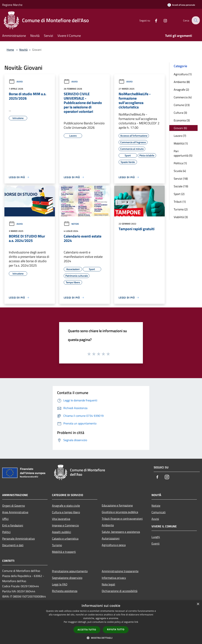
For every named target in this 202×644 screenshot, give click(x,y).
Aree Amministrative (15, 512)
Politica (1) (180, 163)
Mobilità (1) (181, 143)
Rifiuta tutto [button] (116, 629)
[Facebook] (154, 20)
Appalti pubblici (62, 532)
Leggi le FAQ (60, 584)
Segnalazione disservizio (67, 578)
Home (10, 50)
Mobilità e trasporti (64, 552)
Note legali (108, 584)
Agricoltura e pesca (114, 545)
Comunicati (159, 512)
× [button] (198, 604)
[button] (101, 638)
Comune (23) (182, 105)
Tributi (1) (180, 202)
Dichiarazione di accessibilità (120, 591)
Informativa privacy (114, 578)
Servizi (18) (181, 179)
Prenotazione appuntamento (70, 571)
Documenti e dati (13, 545)
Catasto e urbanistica (65, 539)
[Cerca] (195, 20)
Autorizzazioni (111, 538)
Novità (23, 50)
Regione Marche (12, 5)
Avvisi (16, 82)
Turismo (57, 545)
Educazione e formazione (117, 505)
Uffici (5, 519)
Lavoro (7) (180, 136)
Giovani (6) (180, 128)
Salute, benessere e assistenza (121, 532)
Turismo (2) (181, 209)
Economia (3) (182, 120)
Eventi (156, 543)
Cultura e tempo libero (66, 512)
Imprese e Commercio (65, 525)
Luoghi (156, 537)
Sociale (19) (181, 186)
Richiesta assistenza (65, 591)
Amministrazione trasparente (120, 571)
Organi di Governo (13, 506)
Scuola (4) (180, 171)
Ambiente (108, 525)
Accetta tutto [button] (87, 630)
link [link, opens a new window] (136, 622)
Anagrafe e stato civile (66, 506)
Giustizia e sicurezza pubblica (120, 512)
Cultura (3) (180, 113)
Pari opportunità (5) (183, 153)
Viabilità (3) (181, 217)
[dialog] (101, 622)
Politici (6, 532)
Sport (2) (179, 194)
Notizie (71, 224)
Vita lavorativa (61, 519)
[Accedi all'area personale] (181, 5)
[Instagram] (163, 20)
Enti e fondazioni (13, 525)
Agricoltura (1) (183, 74)
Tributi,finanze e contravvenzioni (122, 519)
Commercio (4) (183, 97)
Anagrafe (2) (181, 90)
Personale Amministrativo (18, 539)
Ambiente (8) (182, 82)
